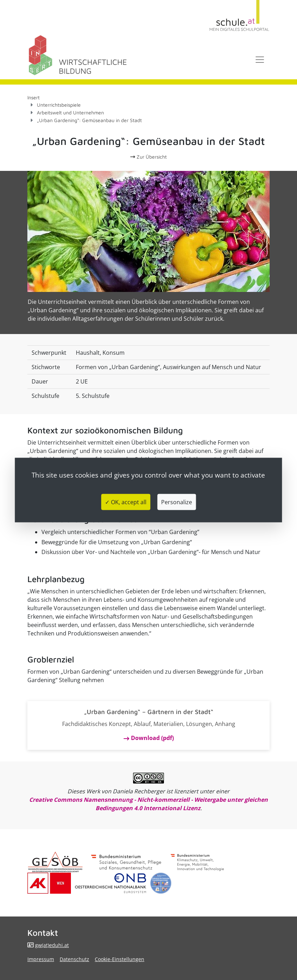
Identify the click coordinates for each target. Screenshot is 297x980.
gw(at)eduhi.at (52, 945)
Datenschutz (74, 959)
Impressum (41, 959)
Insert (34, 97)
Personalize (177, 502)
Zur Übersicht (148, 157)
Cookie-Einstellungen (120, 959)
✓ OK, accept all (126, 502)
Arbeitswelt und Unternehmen (70, 112)
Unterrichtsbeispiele (59, 105)
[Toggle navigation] (260, 60)
